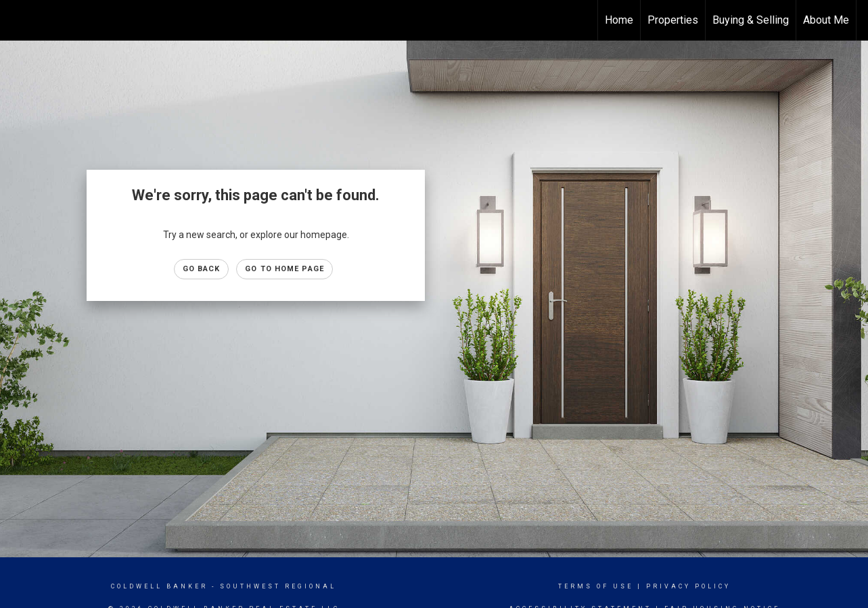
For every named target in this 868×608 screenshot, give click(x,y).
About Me (826, 20)
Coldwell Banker (159, 586)
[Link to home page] (17, 20)
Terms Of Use (596, 586)
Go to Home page (284, 269)
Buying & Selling (751, 20)
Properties (673, 20)
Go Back (202, 269)
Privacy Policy (688, 586)
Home (619, 20)
